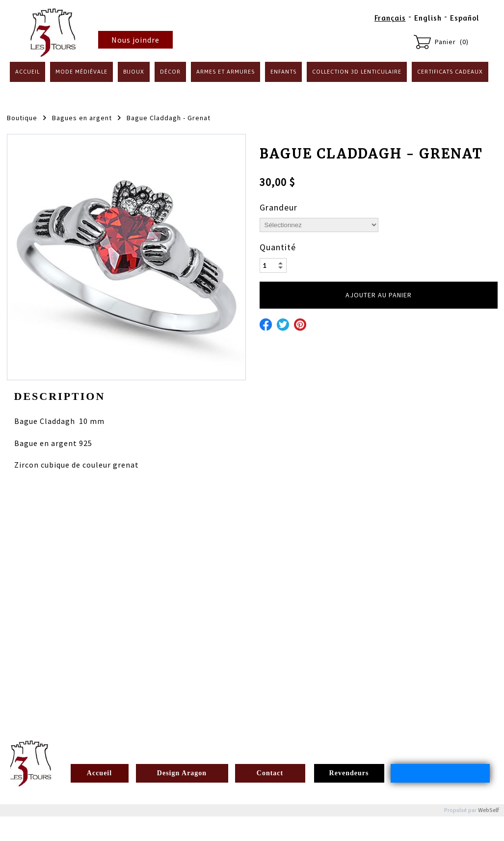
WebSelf (489, 810)
